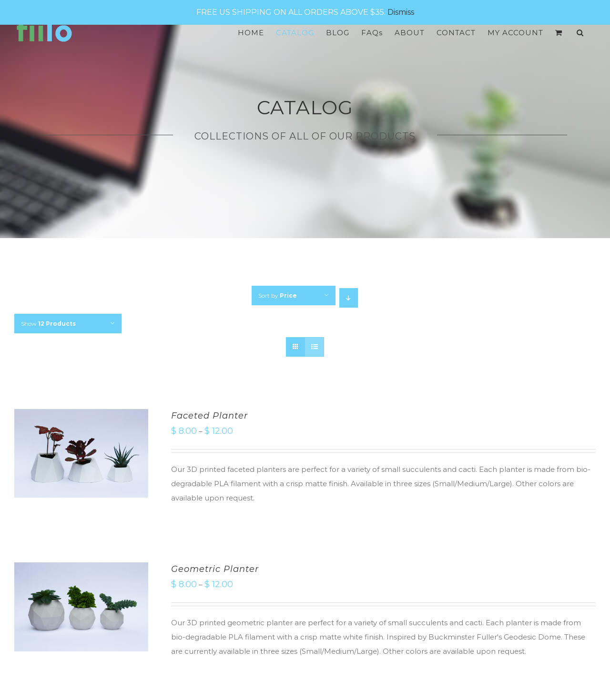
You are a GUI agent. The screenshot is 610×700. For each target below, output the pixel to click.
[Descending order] (349, 298)
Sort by (278, 295)
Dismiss (401, 12)
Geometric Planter (215, 569)
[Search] (580, 33)
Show (48, 324)
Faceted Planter (209, 416)
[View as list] (314, 347)
